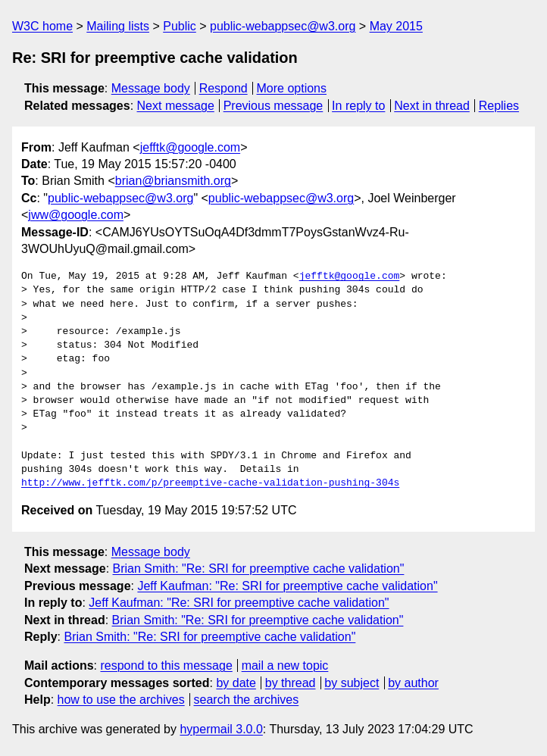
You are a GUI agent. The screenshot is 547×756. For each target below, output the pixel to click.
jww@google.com (76, 215)
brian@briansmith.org (173, 181)
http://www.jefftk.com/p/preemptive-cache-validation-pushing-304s (210, 483)
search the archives (247, 700)
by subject (352, 683)
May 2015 (396, 26)
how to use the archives (121, 700)
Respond (223, 88)
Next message (176, 106)
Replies (499, 106)
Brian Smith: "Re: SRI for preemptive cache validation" (259, 569)
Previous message (273, 106)
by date (236, 683)
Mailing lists (118, 26)
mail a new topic (285, 665)
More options (292, 88)
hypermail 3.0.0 (221, 729)
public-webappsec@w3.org (283, 26)
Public (180, 26)
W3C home (42, 26)
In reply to (358, 106)
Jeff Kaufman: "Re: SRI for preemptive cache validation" (287, 586)
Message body (151, 88)
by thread (291, 683)
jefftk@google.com (190, 147)
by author (413, 683)
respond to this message (166, 665)
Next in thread (432, 106)
